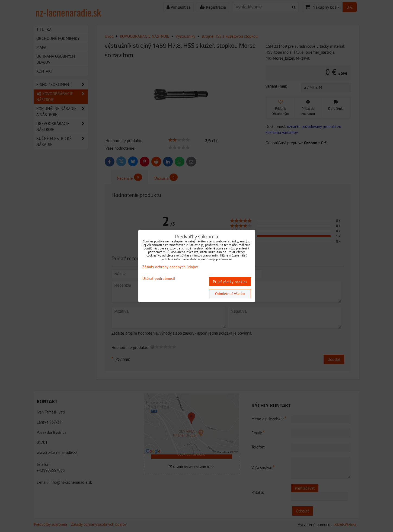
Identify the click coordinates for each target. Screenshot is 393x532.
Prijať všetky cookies (230, 282)
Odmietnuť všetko (230, 294)
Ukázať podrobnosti (159, 279)
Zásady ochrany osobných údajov (170, 267)
